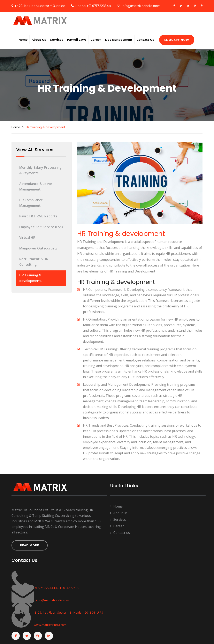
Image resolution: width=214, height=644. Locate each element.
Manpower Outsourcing (38, 248)
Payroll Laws (77, 39)
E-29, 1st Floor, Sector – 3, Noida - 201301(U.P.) (69, 612)
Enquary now (177, 40)
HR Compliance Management (31, 203)
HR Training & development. (30, 278)
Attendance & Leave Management (36, 186)
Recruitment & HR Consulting (34, 262)
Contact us (120, 533)
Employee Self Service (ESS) (41, 227)
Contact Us (145, 39)
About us (39, 39)
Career (96, 39)
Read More (30, 545)
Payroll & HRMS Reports (38, 216)
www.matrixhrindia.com (50, 625)
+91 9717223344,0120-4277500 (55, 588)
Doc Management (119, 39)
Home (23, 39)
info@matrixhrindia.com (53, 600)
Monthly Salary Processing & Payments (40, 170)
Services (57, 39)
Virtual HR (27, 238)
